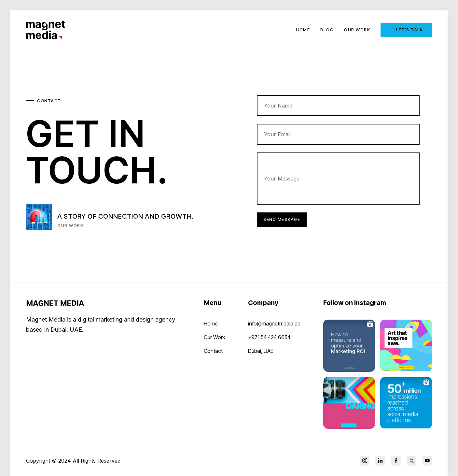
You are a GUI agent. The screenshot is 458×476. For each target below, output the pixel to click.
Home (211, 324)
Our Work (215, 337)
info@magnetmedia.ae (274, 324)
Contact (213, 351)
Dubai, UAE (261, 351)
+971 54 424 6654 (269, 337)
